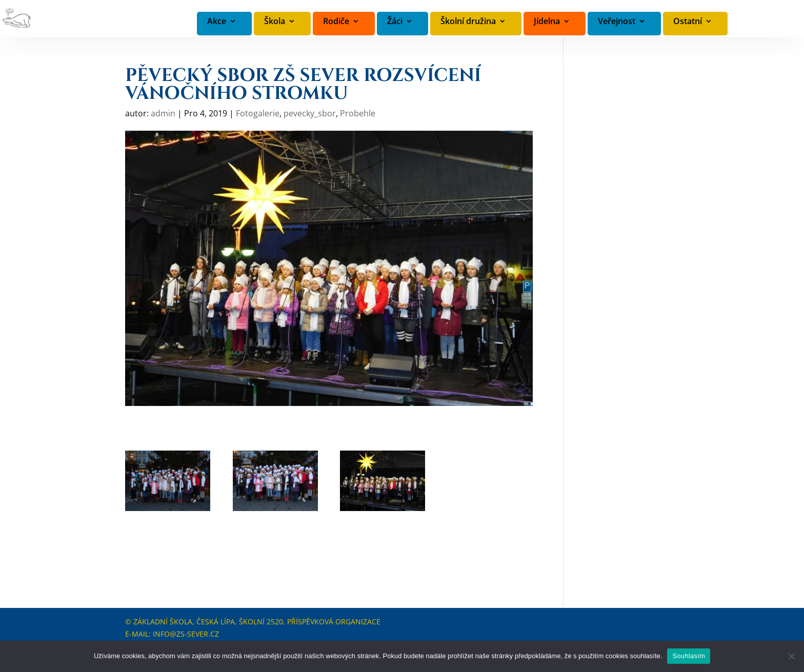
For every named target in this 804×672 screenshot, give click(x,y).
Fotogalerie (258, 113)
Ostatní (688, 22)
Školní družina (468, 22)
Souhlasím (689, 656)
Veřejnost (617, 22)
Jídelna (547, 22)
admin (163, 113)
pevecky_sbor (310, 113)
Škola (275, 22)
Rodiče (336, 22)
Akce (217, 22)
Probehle (358, 113)
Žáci (395, 22)
